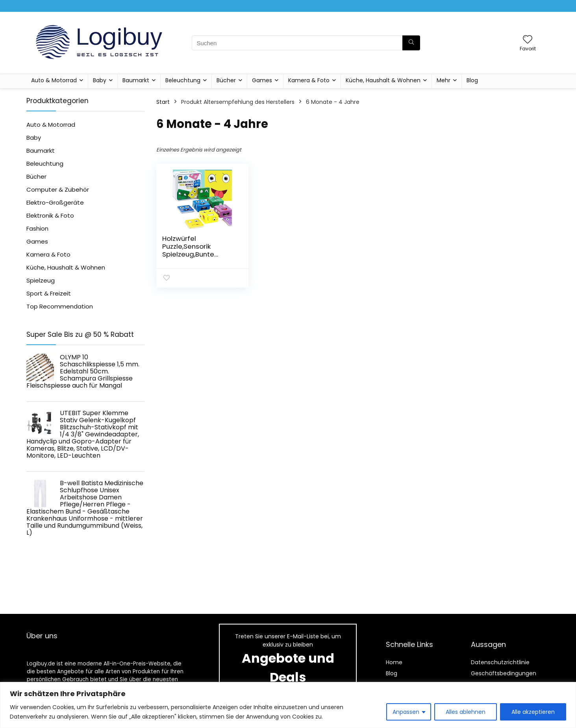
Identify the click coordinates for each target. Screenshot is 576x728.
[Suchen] (411, 43)
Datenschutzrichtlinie (500, 662)
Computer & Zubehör (58, 189)
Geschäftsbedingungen (504, 673)
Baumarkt (136, 80)
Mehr (444, 80)
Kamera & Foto (309, 80)
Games (262, 80)
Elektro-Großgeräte (55, 202)
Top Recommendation (60, 306)
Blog (472, 80)
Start (163, 102)
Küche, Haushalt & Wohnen (383, 80)
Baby (100, 80)
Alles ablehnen (466, 712)
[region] (288, 705)
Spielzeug (41, 280)
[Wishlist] (528, 40)
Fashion (37, 228)
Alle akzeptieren (533, 712)
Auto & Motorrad (54, 80)
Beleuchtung (183, 80)
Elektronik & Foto (50, 215)
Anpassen (406, 712)
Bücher (226, 80)
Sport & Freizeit (49, 293)
